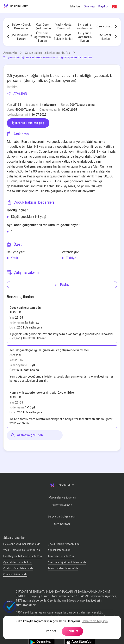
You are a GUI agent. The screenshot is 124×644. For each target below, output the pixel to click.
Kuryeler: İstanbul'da (15, 574)
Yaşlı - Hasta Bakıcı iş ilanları (63, 37)
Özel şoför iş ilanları (106, 37)
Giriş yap (89, 6)
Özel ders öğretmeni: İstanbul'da (67, 562)
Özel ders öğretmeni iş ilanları (42, 37)
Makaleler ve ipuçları (62, 498)
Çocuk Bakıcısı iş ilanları (21, 37)
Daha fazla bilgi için (95, 621)
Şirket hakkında (62, 505)
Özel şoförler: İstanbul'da (18, 568)
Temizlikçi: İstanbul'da (61, 556)
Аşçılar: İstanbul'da (59, 550)
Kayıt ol (103, 6)
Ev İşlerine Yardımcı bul (85, 26)
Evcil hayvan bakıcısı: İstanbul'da (23, 556)
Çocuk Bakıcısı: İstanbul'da (64, 544)
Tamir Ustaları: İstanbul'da (63, 568)
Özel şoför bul (106, 26)
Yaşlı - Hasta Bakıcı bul (63, 26)
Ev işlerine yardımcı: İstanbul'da (22, 544)
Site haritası (62, 524)
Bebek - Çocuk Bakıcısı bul (21, 26)
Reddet (51, 631)
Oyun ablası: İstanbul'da (17, 562)
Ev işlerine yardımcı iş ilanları (85, 37)
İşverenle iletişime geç (28, 123)
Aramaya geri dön (27, 435)
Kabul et (72, 631)
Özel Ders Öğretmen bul (42, 26)
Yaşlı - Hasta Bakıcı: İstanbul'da (22, 550)
